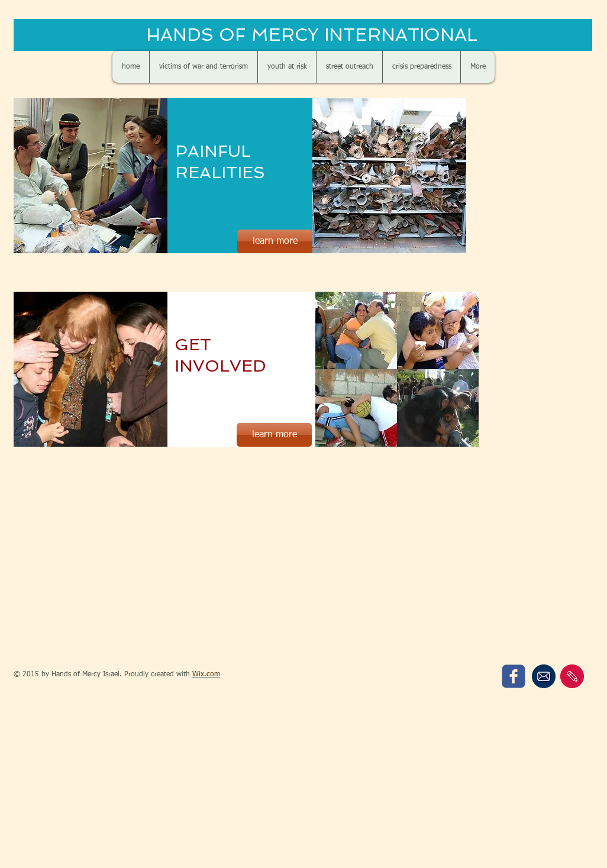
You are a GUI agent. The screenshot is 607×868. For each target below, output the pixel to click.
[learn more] (275, 241)
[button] (389, 176)
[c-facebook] (514, 676)
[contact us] (572, 676)
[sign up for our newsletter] (543, 676)
